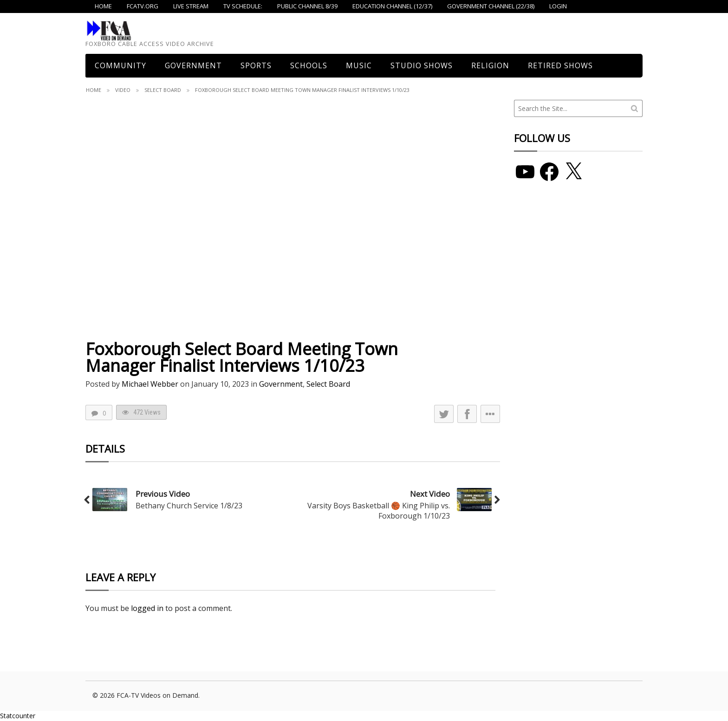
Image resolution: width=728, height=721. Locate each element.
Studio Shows (422, 65)
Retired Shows (560, 65)
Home (94, 90)
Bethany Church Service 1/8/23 (189, 506)
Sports (256, 65)
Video (123, 90)
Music (359, 65)
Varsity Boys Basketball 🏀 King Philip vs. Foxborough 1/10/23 (379, 511)
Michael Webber (150, 384)
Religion (490, 65)
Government (193, 65)
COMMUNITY (120, 65)
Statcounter (18, 716)
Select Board (163, 90)
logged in (147, 608)
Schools (309, 65)
